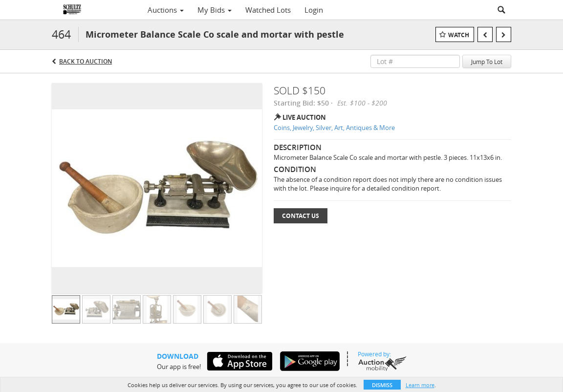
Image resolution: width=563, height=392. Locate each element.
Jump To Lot (487, 62)
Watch (459, 35)
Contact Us (301, 216)
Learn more (420, 385)
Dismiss (382, 385)
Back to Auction (86, 61)
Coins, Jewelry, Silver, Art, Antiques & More (334, 128)
